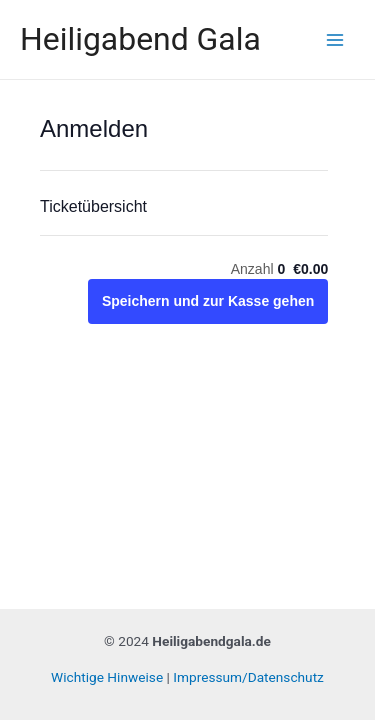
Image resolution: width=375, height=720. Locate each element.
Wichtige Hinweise (107, 677)
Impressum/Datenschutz (248, 677)
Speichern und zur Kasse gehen (208, 301)
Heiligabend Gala (140, 39)
